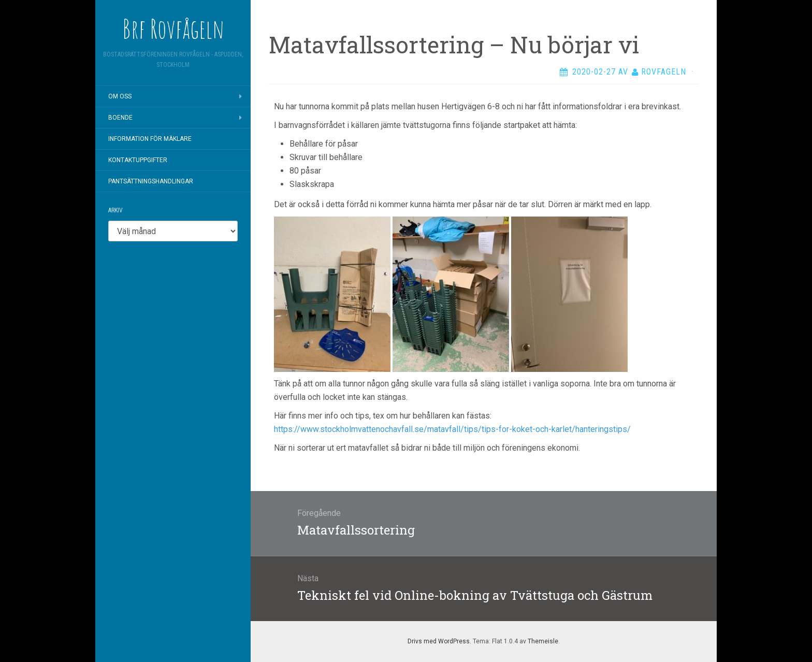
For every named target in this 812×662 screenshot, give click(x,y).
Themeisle (543, 641)
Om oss (120, 96)
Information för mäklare (150, 139)
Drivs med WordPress (439, 641)
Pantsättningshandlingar (151, 181)
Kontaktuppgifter (138, 160)
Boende (120, 118)
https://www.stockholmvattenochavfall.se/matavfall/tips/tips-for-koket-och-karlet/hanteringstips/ (452, 429)
